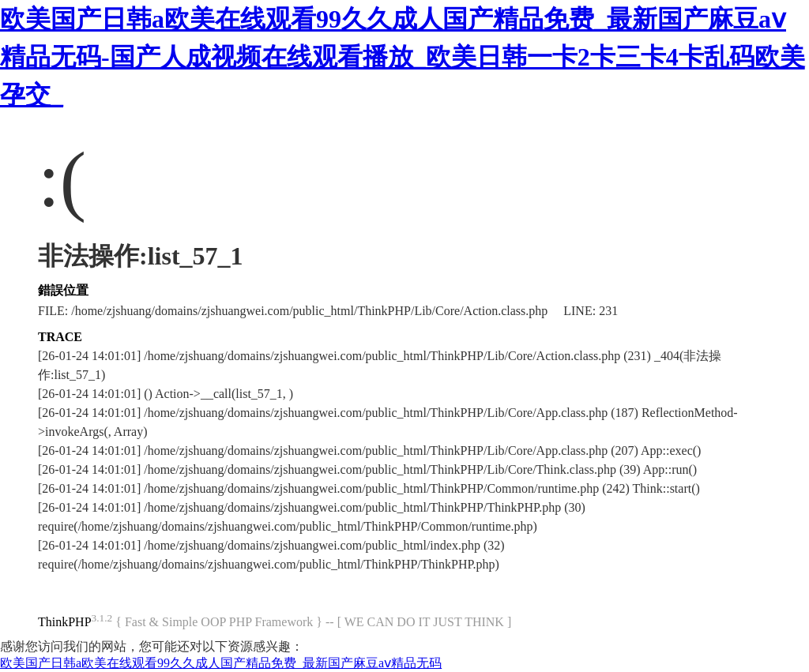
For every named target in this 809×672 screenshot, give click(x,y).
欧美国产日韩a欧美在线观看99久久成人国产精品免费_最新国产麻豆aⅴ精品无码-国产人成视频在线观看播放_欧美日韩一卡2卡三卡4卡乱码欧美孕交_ (403, 57)
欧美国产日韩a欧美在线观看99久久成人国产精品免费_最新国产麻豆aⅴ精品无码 (221, 663)
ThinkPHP (65, 622)
